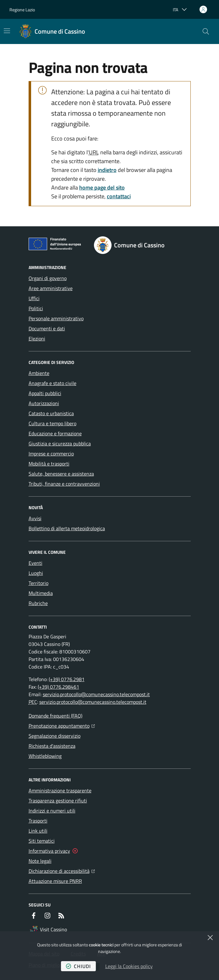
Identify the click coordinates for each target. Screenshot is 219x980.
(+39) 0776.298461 (58, 687)
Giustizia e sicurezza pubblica (60, 443)
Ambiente (39, 373)
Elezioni (37, 339)
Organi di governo (48, 278)
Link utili (38, 831)
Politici (36, 308)
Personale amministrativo (56, 318)
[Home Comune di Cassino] (52, 31)
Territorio (38, 583)
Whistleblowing (45, 756)
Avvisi (35, 518)
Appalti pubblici (45, 393)
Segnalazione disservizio (55, 736)
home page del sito (102, 187)
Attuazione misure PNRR (55, 881)
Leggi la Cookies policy (129, 966)
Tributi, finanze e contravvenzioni (64, 484)
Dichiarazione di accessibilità (62, 870)
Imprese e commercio (51, 454)
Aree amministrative (51, 288)
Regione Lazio (22, 10)
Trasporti (38, 821)
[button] (206, 31)
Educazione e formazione (55, 433)
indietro (107, 170)
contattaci (119, 196)
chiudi (78, 966)
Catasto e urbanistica (51, 413)
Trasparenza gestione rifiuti (58, 801)
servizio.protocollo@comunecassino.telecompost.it (96, 694)
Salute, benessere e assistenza (61, 474)
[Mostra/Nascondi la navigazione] (7, 31)
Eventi (36, 563)
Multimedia (41, 593)
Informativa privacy (49, 851)
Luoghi (36, 573)
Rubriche (38, 603)
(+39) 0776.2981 (67, 679)
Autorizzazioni (44, 403)
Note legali (40, 861)
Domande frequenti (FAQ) (55, 716)
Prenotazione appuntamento (62, 725)
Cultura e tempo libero (52, 423)
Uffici (34, 298)
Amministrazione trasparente (60, 790)
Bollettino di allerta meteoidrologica (67, 528)
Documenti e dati (47, 328)
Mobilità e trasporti (49, 464)
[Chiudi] (210, 938)
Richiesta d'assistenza (52, 746)
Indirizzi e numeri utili (52, 811)
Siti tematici (42, 841)
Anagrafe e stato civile (52, 383)
